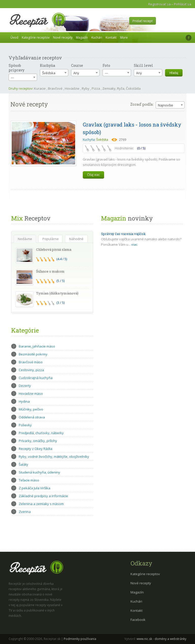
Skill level (143, 66)
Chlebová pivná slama (54, 249)
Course (77, 66)
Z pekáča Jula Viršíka (35, 488)
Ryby (86, 88)
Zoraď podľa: (142, 104)
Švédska (102, 140)
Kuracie (40, 88)
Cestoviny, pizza (31, 370)
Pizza (96, 88)
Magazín (82, 37)
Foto (106, 66)
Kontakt (111, 37)
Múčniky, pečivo (31, 409)
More (124, 37)
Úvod (14, 37)
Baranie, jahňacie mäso (37, 346)
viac (134, 244)
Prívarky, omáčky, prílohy (38, 441)
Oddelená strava (32, 417)
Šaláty (23, 464)
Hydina (24, 401)
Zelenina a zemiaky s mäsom (41, 504)
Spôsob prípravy (17, 68)
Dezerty (25, 386)
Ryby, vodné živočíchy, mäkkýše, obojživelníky (54, 457)
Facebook (138, 620)
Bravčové (55, 88)
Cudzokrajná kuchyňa (36, 378)
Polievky (25, 425)
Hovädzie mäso (31, 394)
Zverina (25, 512)
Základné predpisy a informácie (43, 496)
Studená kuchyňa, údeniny (39, 472)
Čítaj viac (93, 175)
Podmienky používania (80, 639)
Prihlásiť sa (183, 4)
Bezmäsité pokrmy (33, 354)
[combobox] (23, 77)
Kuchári (97, 37)
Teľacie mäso (29, 480)
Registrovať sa (159, 4)
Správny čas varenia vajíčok (123, 234)
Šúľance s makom (50, 271)
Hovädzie (72, 88)
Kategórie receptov (36, 37)
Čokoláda (133, 88)
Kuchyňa (47, 66)
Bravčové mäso (31, 362)
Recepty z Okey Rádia (36, 449)
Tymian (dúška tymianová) (57, 293)
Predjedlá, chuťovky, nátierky (41, 433)
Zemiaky (109, 88)
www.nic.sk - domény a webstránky (161, 639)
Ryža (121, 88)
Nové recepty (63, 37)
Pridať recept (143, 21)
